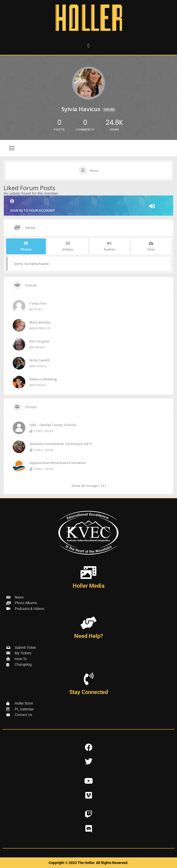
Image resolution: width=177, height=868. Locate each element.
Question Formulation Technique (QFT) (61, 444)
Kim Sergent (39, 341)
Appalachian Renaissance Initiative (57, 463)
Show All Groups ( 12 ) (89, 486)
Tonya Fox (38, 303)
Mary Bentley (40, 322)
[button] (88, 46)
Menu (94, 170)
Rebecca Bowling (43, 379)
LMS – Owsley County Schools (53, 425)
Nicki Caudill (40, 360)
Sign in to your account (88, 206)
